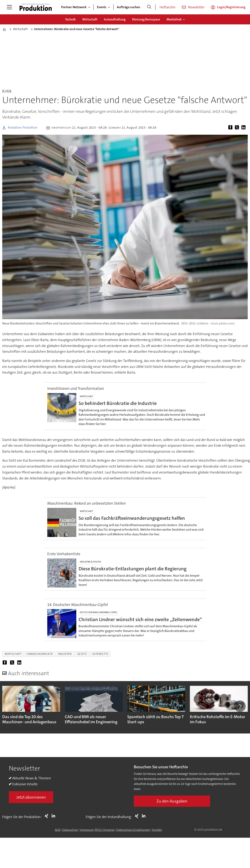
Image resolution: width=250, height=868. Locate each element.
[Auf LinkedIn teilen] (244, 128)
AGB (57, 830)
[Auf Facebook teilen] (231, 128)
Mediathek (174, 19)
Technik (70, 19)
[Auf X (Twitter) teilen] (238, 128)
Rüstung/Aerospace (146, 19)
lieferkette (100, 654)
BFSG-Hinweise (105, 830)
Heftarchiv (167, 7)
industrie (65, 654)
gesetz (82, 654)
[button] (240, 706)
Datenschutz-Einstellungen (133, 830)
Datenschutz (70, 830)
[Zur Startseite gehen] (36, 7)
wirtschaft (13, 654)
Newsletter (196, 7)
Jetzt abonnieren (31, 797)
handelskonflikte (40, 654)
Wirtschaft (90, 19)
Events (102, 7)
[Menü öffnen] (9, 7)
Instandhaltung (115, 19)
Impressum (87, 830)
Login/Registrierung (231, 7)
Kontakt (157, 830)
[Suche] (149, 7)
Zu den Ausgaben (172, 801)
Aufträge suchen (128, 7)
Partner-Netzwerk (74, 7)
